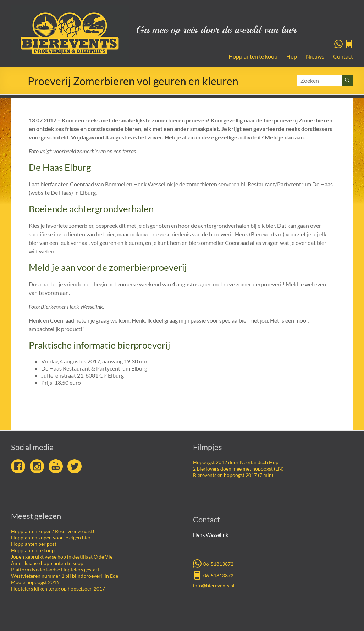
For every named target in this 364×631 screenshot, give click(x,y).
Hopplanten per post (34, 544)
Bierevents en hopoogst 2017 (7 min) (233, 475)
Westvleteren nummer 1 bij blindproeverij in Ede (65, 576)
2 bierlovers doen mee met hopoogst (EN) (238, 469)
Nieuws (315, 56)
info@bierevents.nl (214, 585)
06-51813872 (213, 563)
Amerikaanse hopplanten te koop (47, 563)
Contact (343, 56)
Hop (292, 56)
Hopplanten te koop (253, 56)
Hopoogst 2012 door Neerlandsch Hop (236, 462)
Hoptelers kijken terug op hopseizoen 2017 (58, 589)
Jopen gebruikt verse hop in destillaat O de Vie (62, 557)
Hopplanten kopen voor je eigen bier (51, 537)
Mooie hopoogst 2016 (35, 582)
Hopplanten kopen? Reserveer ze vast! (53, 531)
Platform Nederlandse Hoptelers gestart (55, 569)
